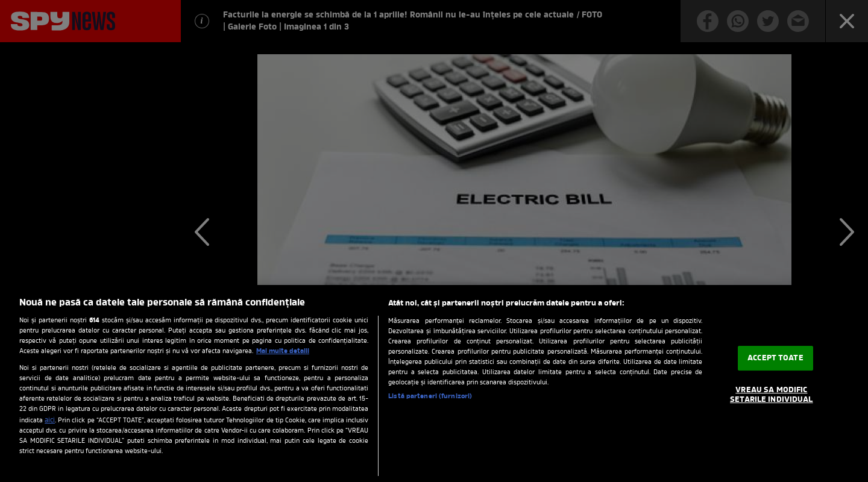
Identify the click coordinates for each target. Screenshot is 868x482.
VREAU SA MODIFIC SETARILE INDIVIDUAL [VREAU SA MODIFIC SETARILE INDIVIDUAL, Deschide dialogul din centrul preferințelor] (771, 395)
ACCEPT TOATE (775, 358)
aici (50, 421)
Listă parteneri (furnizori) (430, 396)
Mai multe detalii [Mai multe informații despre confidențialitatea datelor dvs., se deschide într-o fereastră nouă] (283, 351)
